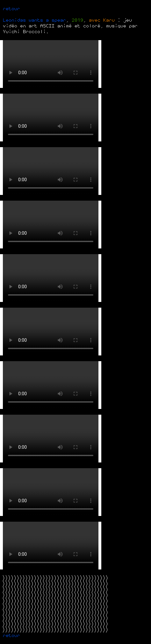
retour (11, 9)
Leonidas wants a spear (34, 20)
